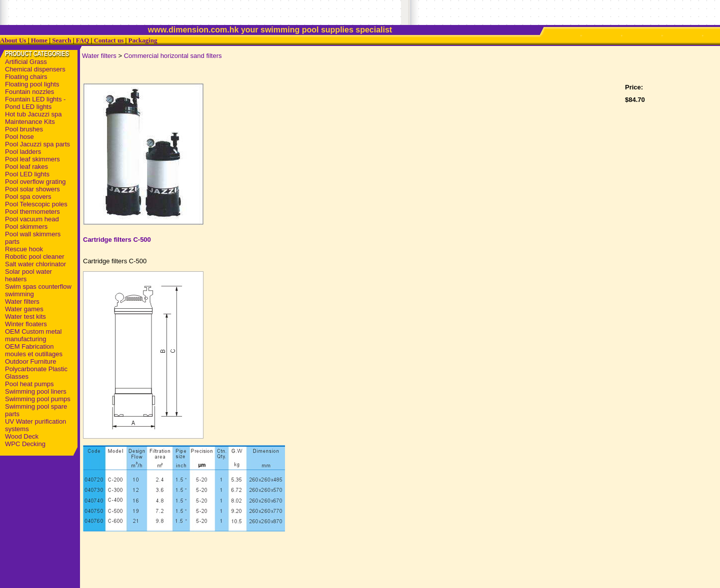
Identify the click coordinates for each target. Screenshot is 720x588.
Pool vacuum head (32, 219)
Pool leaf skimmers (32, 159)
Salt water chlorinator (35, 264)
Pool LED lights (27, 174)
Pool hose (19, 137)
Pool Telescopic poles (36, 204)
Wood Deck (22, 436)
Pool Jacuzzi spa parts (37, 144)
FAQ (82, 40)
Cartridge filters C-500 (117, 240)
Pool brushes (24, 129)
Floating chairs (26, 77)
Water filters (22, 301)
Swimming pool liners (36, 391)
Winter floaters (26, 324)
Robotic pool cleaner (35, 257)
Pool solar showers (32, 189)
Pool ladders (23, 152)
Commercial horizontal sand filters (173, 56)
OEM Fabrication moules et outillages (34, 350)
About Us (13, 40)
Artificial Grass (26, 62)
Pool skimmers (26, 227)
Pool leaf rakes (26, 167)
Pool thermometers (32, 212)
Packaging (143, 40)
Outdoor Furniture (31, 361)
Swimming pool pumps (38, 399)
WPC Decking (25, 444)
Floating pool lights (32, 84)
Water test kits (25, 316)
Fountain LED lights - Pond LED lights (35, 103)
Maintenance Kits (30, 122)
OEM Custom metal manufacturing (33, 335)
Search (61, 40)
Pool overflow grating (35, 182)
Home (39, 40)
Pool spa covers (28, 197)
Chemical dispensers (35, 69)
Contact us (109, 40)
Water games (24, 309)
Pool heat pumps (29, 384)
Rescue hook (24, 249)
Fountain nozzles (29, 92)
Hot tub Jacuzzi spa (33, 114)
